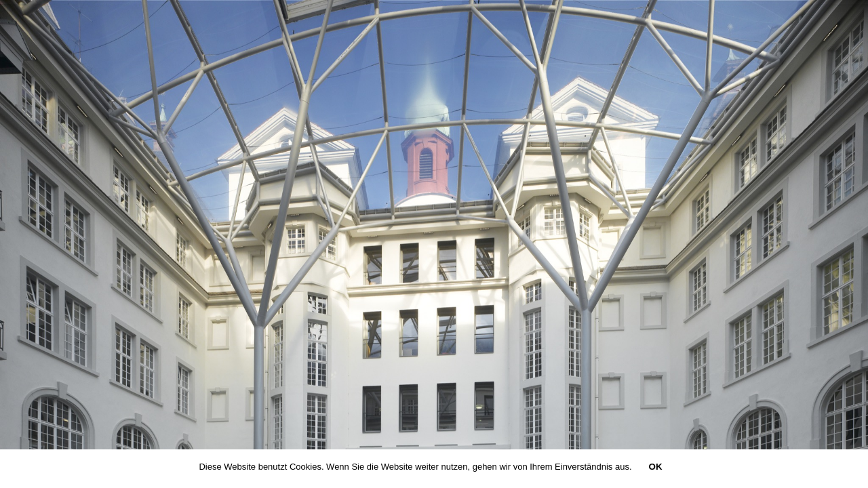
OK (656, 467)
